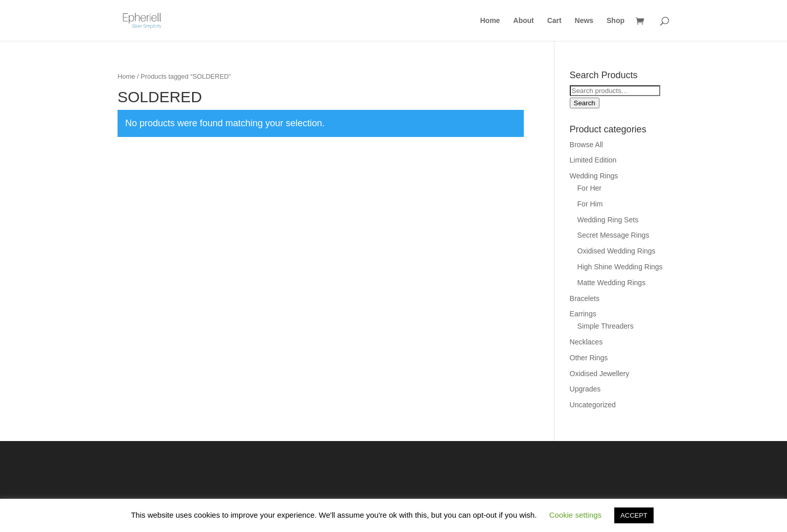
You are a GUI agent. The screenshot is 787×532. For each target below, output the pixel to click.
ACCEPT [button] (634, 515)
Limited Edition (593, 160)
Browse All (586, 145)
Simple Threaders (606, 326)
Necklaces (586, 342)
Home (490, 21)
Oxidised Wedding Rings (617, 251)
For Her (589, 188)
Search (585, 103)
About (523, 21)
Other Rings (589, 358)
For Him (590, 204)
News (584, 21)
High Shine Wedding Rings (620, 267)
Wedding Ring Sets (608, 220)
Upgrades (585, 389)
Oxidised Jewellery (600, 374)
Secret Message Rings (614, 235)
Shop (616, 21)
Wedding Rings (594, 176)
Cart (554, 21)
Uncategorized (593, 405)
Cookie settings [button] (576, 515)
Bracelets (585, 298)
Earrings (583, 314)
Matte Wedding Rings (612, 283)
